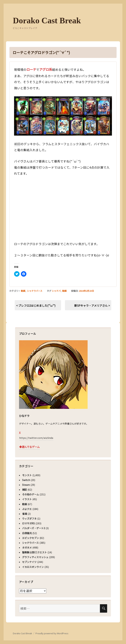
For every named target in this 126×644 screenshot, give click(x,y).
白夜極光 (27, 533)
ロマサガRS (28, 523)
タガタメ (27, 547)
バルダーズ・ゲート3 (34, 528)
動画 (23, 291)
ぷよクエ (27, 509)
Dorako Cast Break (47, 20)
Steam (26, 485)
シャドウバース (35, 291)
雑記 (25, 490)
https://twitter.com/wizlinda (36, 438)
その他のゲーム (31, 494)
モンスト (27, 475)
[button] (63, 116)
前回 (17, 144)
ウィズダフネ (29, 519)
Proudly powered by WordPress (52, 633)
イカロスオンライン (33, 567)
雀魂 (25, 514)
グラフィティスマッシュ (35, 557)
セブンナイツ (29, 562)
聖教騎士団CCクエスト (34, 552)
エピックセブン (31, 538)
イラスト (27, 499)
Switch (26, 480)
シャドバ (56, 291)
